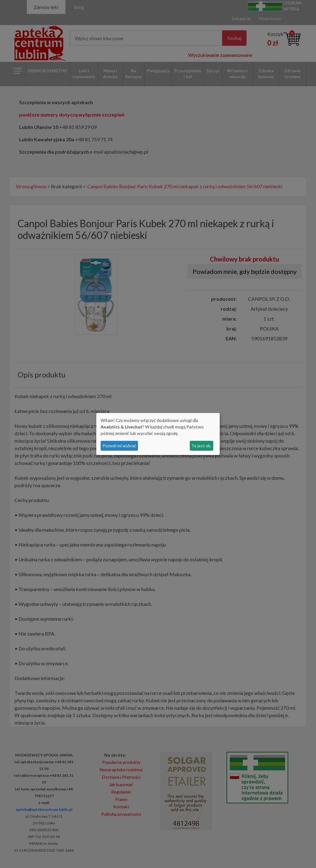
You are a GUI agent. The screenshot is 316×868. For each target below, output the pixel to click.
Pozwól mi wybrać (119, 446)
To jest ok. (201, 446)
